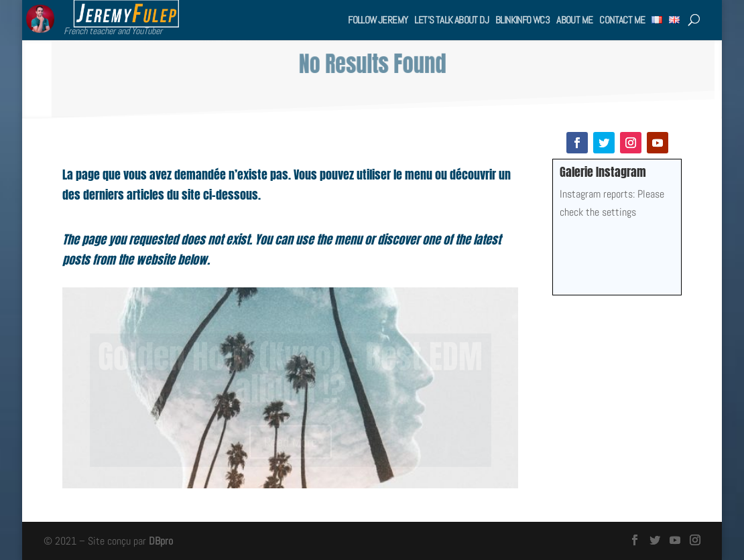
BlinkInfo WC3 (522, 20)
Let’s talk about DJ (451, 20)
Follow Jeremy (378, 20)
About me (574, 20)
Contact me (622, 20)
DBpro (161, 541)
